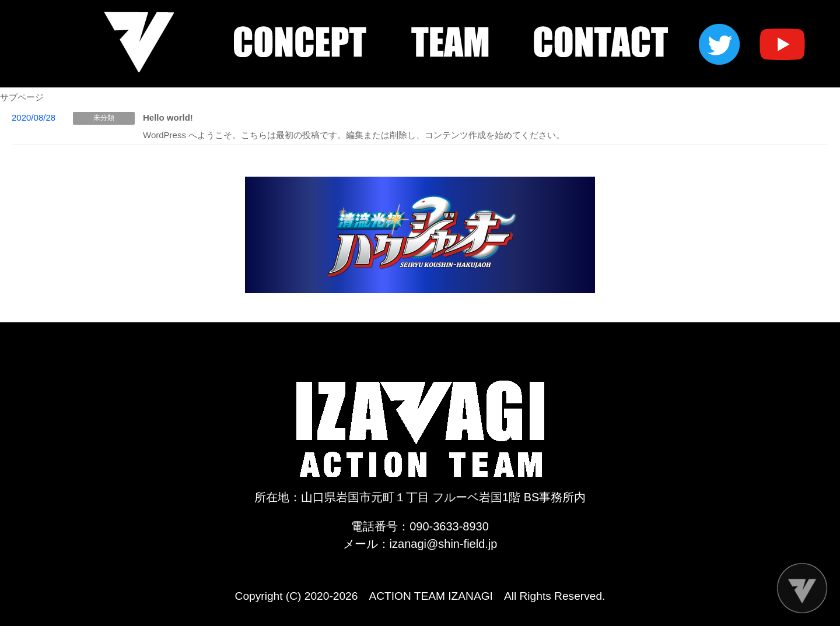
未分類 (104, 118)
